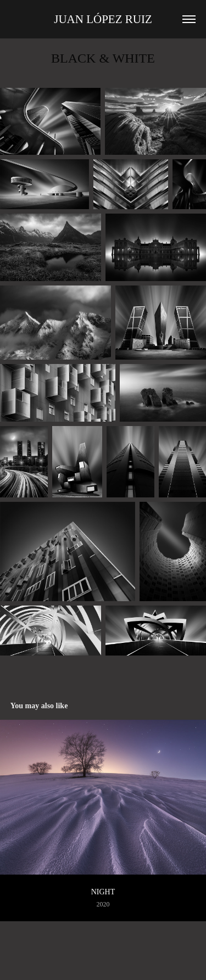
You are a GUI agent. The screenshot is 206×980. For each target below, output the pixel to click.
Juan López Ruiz (103, 19)
